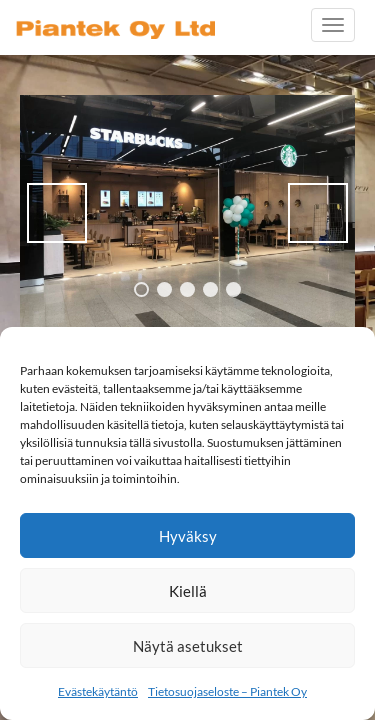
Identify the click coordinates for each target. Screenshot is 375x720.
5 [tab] (233, 289)
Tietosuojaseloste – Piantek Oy (227, 691)
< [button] (57, 213)
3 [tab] (187, 289)
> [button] (318, 213)
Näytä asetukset (188, 646)
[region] (187, 212)
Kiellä (188, 591)
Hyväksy (188, 536)
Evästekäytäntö (98, 691)
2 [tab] (164, 289)
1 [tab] (141, 289)
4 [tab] (210, 289)
